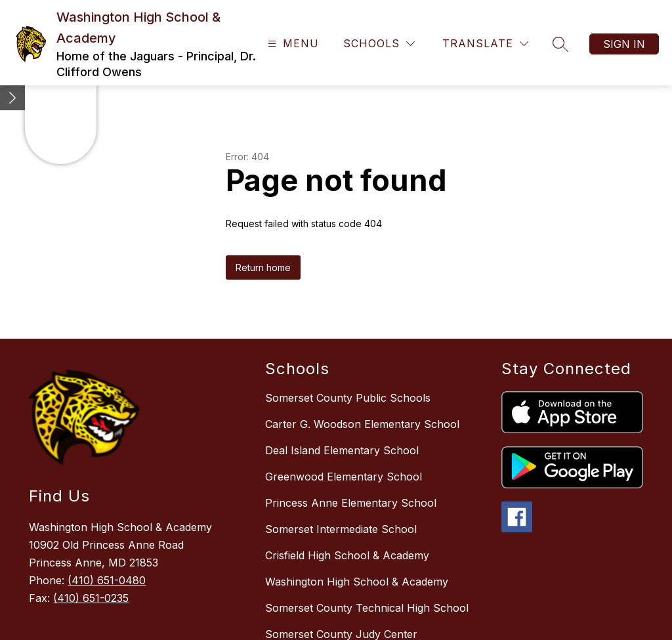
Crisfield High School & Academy (347, 555)
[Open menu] (292, 44)
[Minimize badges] (12, 98)
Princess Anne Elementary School (351, 503)
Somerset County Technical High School (367, 608)
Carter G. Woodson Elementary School (362, 424)
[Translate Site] (485, 44)
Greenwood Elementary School (344, 477)
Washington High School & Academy (357, 582)
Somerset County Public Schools (348, 398)
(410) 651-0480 (107, 580)
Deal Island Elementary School (342, 450)
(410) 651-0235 (91, 598)
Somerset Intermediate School (341, 529)
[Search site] (560, 44)
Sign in (624, 44)
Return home (263, 267)
